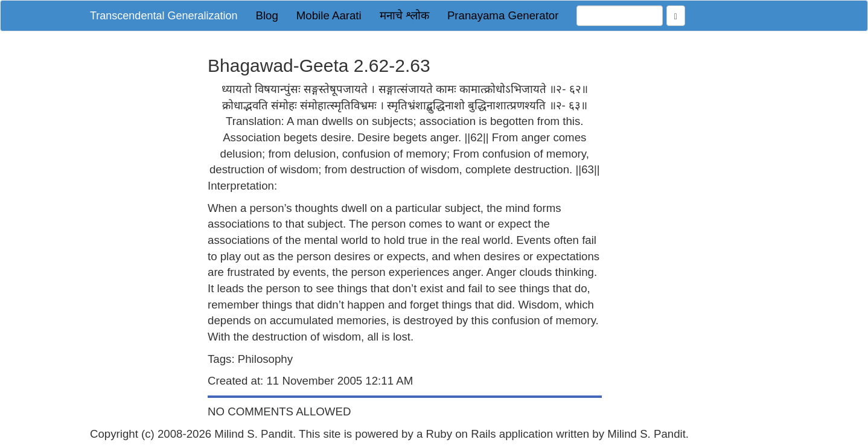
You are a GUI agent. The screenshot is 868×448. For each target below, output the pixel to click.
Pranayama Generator (503, 15)
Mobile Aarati (329, 15)
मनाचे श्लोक (404, 15)
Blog (266, 15)
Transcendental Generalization (164, 16)
